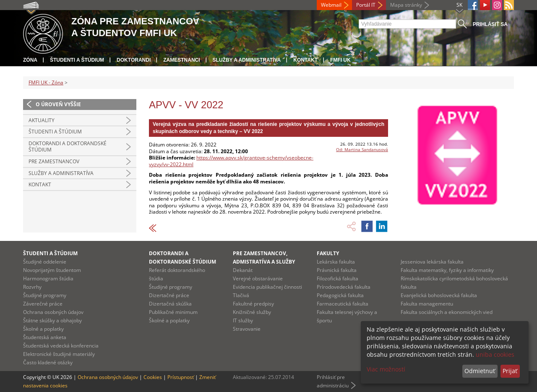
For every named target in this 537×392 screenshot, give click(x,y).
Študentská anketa (45, 337)
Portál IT (366, 5)
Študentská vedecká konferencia (61, 346)
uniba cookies (495, 354)
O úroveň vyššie (58, 104)
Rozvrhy (32, 287)
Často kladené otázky (48, 362)
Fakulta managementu (427, 304)
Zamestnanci (181, 60)
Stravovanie (247, 329)
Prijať (510, 371)
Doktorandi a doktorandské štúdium (68, 147)
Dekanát (243, 270)
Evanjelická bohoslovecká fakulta (439, 295)
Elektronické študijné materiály (59, 354)
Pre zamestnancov (54, 161)
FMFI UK (340, 60)
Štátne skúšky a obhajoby (52, 320)
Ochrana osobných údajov (53, 312)
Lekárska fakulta (336, 262)
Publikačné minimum (173, 312)
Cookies (153, 377)
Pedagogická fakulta (340, 295)
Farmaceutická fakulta (343, 304)
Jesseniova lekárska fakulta (432, 262)
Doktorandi (134, 60)
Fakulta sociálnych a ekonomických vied (447, 312)
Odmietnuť (480, 371)
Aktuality (42, 120)
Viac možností (386, 369)
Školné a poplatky (43, 329)
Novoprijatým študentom (52, 270)
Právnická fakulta (337, 270)
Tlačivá (241, 295)
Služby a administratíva (247, 60)
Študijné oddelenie (45, 262)
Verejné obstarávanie (258, 278)
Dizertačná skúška (170, 304)
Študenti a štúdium (77, 60)
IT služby (243, 320)
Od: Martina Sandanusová (362, 149)
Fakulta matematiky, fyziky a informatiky (447, 270)
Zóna (30, 60)
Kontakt (305, 60)
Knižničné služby (252, 312)
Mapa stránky (406, 5)
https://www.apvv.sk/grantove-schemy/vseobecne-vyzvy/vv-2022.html (231, 161)
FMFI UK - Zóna (46, 82)
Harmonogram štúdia (48, 278)
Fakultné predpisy (253, 304)
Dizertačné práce (169, 295)
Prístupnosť (181, 377)
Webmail (331, 5)
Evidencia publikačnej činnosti (267, 287)
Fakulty (328, 253)
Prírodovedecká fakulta (344, 287)
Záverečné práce (43, 304)
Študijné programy (45, 295)
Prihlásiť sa (490, 24)
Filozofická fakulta (338, 278)
